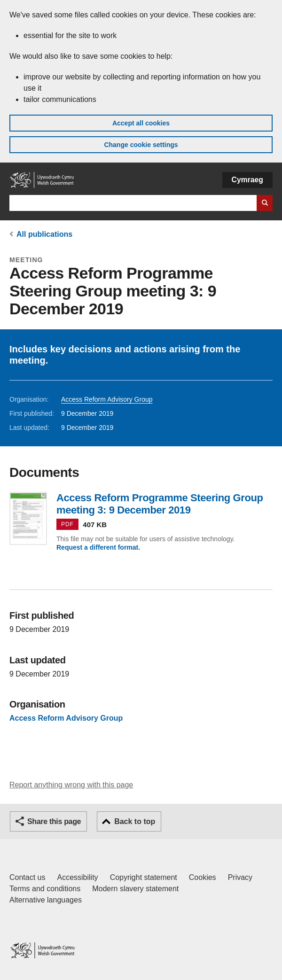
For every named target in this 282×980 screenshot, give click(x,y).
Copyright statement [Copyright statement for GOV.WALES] (144, 877)
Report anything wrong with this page (71, 785)
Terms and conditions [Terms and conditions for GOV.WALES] (45, 889)
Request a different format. (98, 547)
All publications (44, 234)
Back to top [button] (135, 821)
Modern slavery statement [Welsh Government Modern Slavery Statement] (135, 889)
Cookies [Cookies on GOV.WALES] (203, 877)
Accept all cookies (141, 123)
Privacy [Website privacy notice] (240, 877)
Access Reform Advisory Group (107, 399)
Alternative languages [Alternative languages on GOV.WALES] (46, 900)
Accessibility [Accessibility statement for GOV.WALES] (77, 877)
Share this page (54, 821)
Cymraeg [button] (247, 180)
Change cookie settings (141, 145)
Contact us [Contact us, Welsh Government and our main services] (27, 877)
